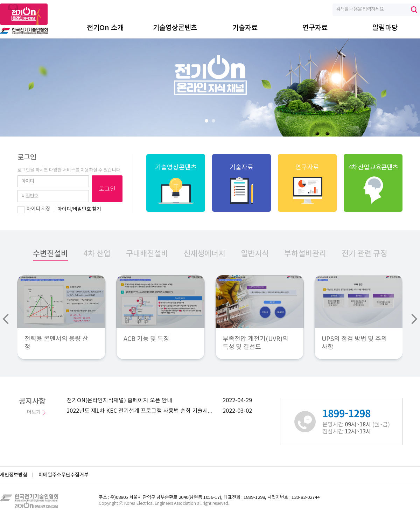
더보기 (34, 412)
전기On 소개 (105, 28)
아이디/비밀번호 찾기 (79, 209)
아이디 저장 (38, 209)
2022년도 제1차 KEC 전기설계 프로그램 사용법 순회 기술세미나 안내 (142, 411)
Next (414, 319)
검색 (414, 10)
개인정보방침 (14, 475)
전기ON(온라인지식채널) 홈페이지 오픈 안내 (119, 400)
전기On (24, 19)
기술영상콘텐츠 (175, 28)
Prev (6, 319)
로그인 (107, 189)
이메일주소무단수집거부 (64, 475)
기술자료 (245, 28)
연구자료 (315, 28)
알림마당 (385, 28)
